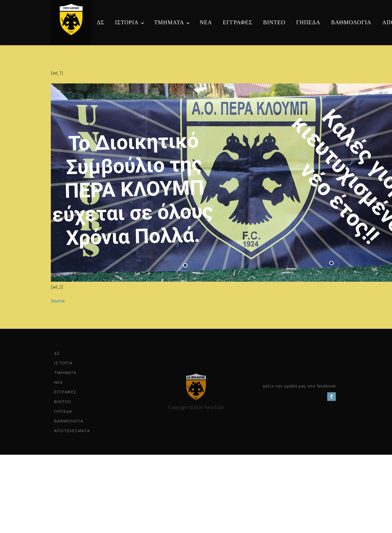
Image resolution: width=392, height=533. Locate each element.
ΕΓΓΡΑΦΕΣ (238, 22)
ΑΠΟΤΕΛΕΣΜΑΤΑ (72, 430)
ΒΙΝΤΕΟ (274, 22)
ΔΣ (101, 22)
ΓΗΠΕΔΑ (308, 22)
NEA (206, 22)
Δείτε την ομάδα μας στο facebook (299, 386)
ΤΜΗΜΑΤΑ (169, 22)
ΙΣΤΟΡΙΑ (127, 22)
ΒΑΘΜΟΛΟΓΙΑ (351, 22)
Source (58, 301)
